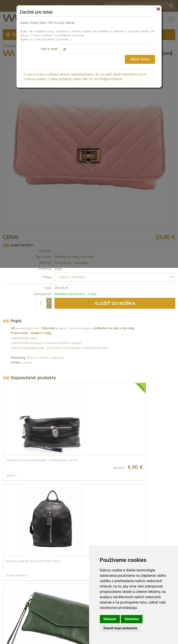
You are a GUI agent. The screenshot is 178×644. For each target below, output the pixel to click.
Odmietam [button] (132, 619)
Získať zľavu (139, 59)
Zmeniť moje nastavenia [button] (120, 628)
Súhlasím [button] (110, 619)
